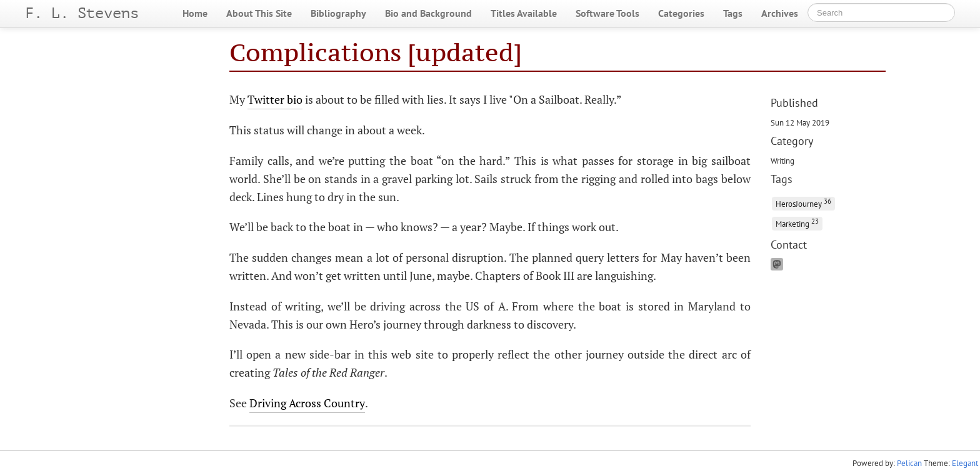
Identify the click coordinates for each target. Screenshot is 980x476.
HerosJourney (803, 203)
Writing (782, 161)
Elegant (965, 463)
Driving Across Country (307, 403)
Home (195, 13)
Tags (733, 13)
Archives (780, 13)
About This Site (259, 13)
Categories (681, 13)
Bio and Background (428, 13)
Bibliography (338, 13)
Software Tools (607, 13)
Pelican (909, 463)
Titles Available (524, 13)
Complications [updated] (376, 52)
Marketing (797, 223)
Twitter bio (275, 99)
